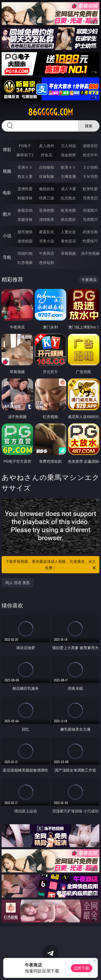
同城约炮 (25, 253)
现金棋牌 (68, 155)
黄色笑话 (68, 241)
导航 (7, 257)
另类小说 (47, 241)
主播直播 (68, 176)
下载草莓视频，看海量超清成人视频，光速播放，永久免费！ (51, 565)
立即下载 (82, 968)
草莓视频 (68, 253)
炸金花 (47, 155)
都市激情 (25, 232)
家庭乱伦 (47, 232)
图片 (7, 214)
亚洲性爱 (25, 189)
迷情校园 (25, 241)
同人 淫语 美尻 (18, 583)
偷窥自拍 (25, 210)
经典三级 (47, 198)
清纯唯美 (47, 219)
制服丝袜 (25, 198)
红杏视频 (25, 262)
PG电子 (25, 146)
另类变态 (90, 198)
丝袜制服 (47, 176)
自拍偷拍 (47, 167)
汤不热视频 (90, 253)
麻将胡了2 (25, 155)
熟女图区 (68, 219)
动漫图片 (90, 210)
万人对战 (68, 146)
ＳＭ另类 (90, 176)
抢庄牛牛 (90, 155)
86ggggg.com (50, 112)
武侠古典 (90, 232)
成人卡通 (68, 189)
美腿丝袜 (25, 219)
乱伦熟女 (68, 198)
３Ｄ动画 (90, 167)
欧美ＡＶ (68, 167)
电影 (7, 193)
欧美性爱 (90, 189)
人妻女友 (68, 232)
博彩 (7, 150)
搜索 (89, 126)
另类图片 (90, 219)
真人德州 (47, 146)
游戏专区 (90, 146)
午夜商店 (47, 253)
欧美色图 (68, 210)
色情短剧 (47, 262)
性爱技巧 (90, 241)
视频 (7, 171)
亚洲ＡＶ (25, 167)
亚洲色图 (47, 210)
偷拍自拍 (47, 189)
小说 (7, 236)
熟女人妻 (25, 176)
